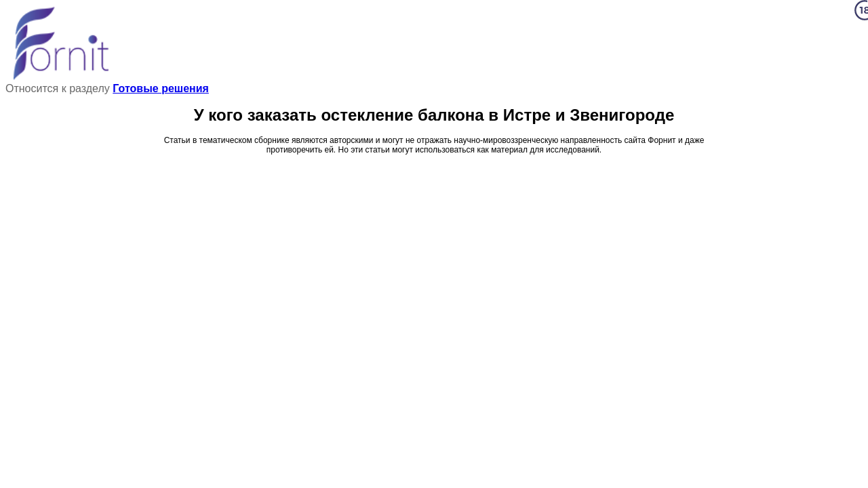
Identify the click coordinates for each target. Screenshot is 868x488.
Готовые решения (161, 88)
